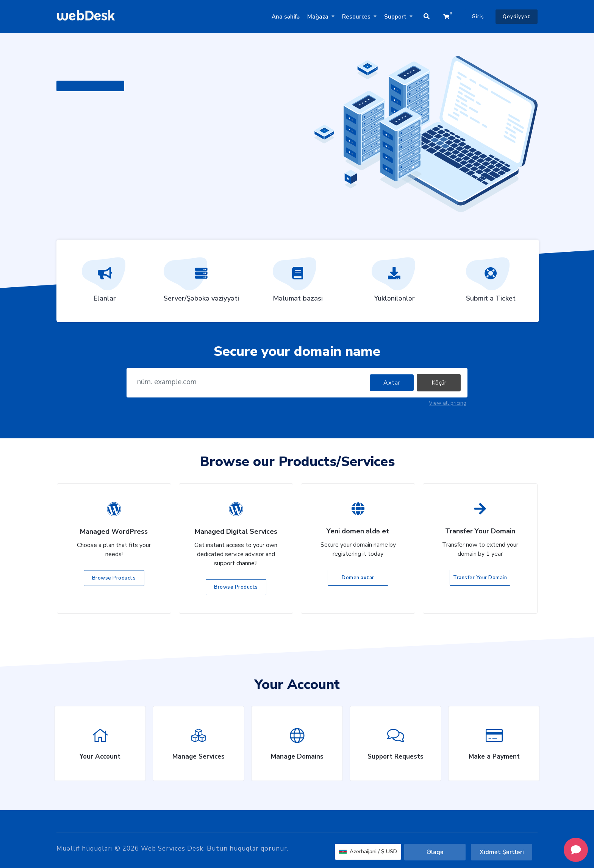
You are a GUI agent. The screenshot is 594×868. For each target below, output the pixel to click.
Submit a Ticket (491, 282)
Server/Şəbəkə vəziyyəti (201, 282)
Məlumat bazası (298, 282)
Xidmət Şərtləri (502, 852)
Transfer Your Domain (480, 578)
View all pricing (448, 403)
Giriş (478, 17)
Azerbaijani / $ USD (368, 852)
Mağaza (319, 17)
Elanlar (105, 282)
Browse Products (114, 578)
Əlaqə (435, 852)
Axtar (392, 383)
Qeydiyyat (517, 17)
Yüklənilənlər (394, 282)
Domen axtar (358, 578)
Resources (357, 17)
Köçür (439, 383)
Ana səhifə (286, 17)
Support (396, 17)
